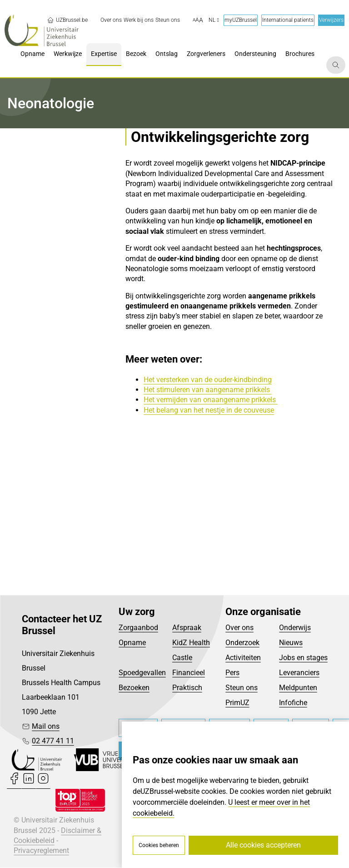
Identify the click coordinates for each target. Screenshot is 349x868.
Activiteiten (243, 658)
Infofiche (293, 703)
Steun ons (242, 688)
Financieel (189, 673)
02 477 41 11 (53, 741)
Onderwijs (295, 628)
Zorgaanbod (138, 628)
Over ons (239, 628)
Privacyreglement (41, 851)
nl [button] (214, 20)
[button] (198, 20)
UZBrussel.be (67, 20)
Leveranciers (299, 673)
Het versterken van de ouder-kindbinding (208, 380)
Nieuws (291, 643)
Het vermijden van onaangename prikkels (211, 400)
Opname (132, 643)
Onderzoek (242, 643)
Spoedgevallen (142, 673)
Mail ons (46, 727)
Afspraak (187, 628)
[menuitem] (111, 20)
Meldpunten (298, 688)
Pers (232, 673)
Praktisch (187, 688)
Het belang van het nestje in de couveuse (209, 410)
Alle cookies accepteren (263, 845)
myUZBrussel (241, 20)
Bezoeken (134, 688)
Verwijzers (331, 20)
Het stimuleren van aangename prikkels (208, 390)
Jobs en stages (303, 658)
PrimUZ (237, 703)
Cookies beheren (159, 845)
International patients (288, 20)
